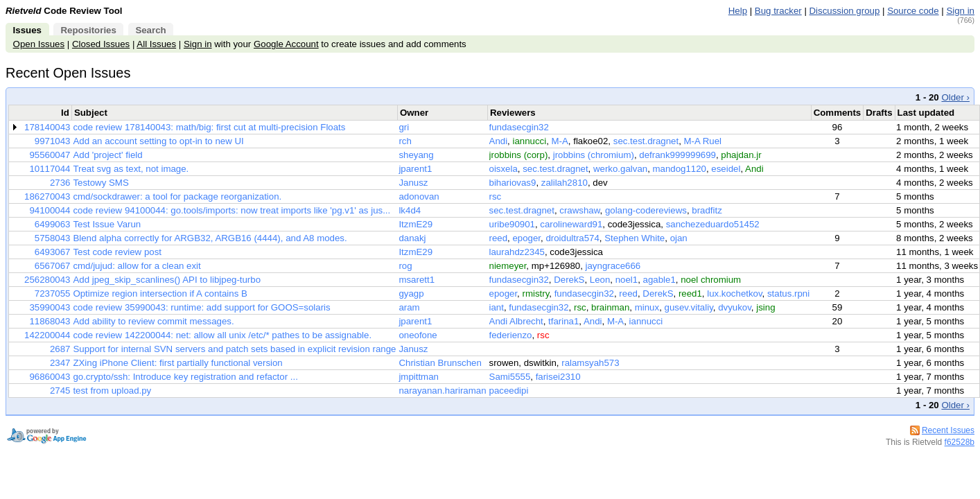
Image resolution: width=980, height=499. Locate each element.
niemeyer (508, 266)
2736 (60, 183)
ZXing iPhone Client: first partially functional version (177, 363)
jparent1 (415, 169)
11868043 (50, 321)
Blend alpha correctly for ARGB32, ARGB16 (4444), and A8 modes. (210, 238)
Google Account (286, 44)
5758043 (53, 238)
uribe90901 (512, 224)
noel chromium (711, 280)
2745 (60, 391)
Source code (913, 11)
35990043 (50, 307)
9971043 (53, 141)
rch (405, 141)
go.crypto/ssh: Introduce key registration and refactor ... (185, 377)
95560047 (50, 155)
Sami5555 (510, 377)
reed (499, 238)
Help (738, 11)
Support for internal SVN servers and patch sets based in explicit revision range (234, 349)
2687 (60, 349)
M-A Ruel (703, 141)
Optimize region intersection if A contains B (160, 294)
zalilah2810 (565, 183)
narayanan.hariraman (442, 391)
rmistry (535, 294)
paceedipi (509, 391)
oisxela (504, 169)
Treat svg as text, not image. (131, 169)
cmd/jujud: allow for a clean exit (137, 266)
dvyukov (735, 307)
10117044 (50, 169)
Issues (27, 30)
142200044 (47, 335)
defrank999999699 (677, 155)
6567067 (53, 266)
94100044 (50, 210)
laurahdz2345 (517, 252)
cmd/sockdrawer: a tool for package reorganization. (177, 196)
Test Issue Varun (107, 224)
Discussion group (845, 11)
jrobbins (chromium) (594, 155)
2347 (60, 363)
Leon (600, 280)
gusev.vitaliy (689, 307)
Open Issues (39, 44)
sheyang (416, 155)
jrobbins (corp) (519, 155)
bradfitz (707, 210)
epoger (526, 238)
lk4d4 (410, 210)
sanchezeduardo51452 (713, 224)
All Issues (156, 44)
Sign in (960, 11)
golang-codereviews (646, 210)
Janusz (413, 183)
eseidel (726, 169)
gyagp (411, 294)
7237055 (53, 294)
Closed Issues (101, 44)
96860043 (50, 377)
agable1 (659, 280)
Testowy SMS (100, 183)
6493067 (53, 252)
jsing (765, 307)
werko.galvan (620, 169)
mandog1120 (680, 169)
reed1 (690, 294)
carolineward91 (571, 224)
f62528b (960, 442)
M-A (560, 141)
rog (405, 266)
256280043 (47, 280)
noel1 (627, 280)
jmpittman (419, 377)
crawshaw (579, 210)
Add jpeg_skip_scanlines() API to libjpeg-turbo (167, 280)
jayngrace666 (613, 266)
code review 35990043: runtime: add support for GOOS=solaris (201, 307)
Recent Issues (948, 430)
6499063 (53, 224)
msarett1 (417, 280)
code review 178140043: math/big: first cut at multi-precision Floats (209, 127)
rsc (496, 196)
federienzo (511, 335)
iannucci (529, 141)
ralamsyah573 (590, 363)
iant (497, 307)
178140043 (47, 127)
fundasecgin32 (519, 127)
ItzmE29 (415, 224)
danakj (412, 238)
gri (404, 127)
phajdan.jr (741, 155)
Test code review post (117, 252)
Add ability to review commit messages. (153, 321)
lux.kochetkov (734, 294)
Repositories (88, 30)
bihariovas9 (513, 183)
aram (409, 307)
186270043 (47, 196)
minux (647, 307)
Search (150, 30)
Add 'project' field (107, 155)
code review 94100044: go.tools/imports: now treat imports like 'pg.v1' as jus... (231, 210)
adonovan (419, 196)
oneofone (418, 335)
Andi (499, 141)
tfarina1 (563, 321)
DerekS (569, 280)
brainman (610, 307)
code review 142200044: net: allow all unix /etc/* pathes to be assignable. (222, 335)
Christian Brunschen (440, 363)
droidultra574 (572, 238)
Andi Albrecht (516, 321)
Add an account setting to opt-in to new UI (158, 141)
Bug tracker (778, 11)
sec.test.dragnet (646, 141)
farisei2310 (558, 377)
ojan (679, 238)
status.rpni (788, 294)
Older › (955, 97)
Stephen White (635, 238)
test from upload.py (112, 391)
